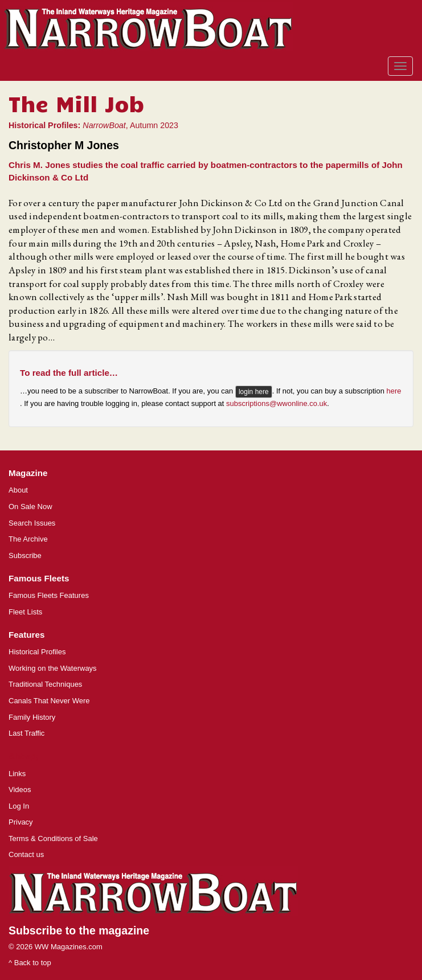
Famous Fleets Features (49, 595)
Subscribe (25, 555)
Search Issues (32, 523)
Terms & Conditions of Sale (53, 838)
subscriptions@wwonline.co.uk (276, 403)
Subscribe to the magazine (79, 930)
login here (254, 392)
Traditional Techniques (45, 684)
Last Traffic (26, 733)
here (394, 391)
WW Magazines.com (69, 947)
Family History (32, 717)
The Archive (28, 539)
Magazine (28, 473)
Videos (20, 790)
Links (17, 774)
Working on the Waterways (53, 668)
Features (26, 635)
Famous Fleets (39, 578)
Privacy (21, 822)
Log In (19, 806)
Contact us (26, 854)
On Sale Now (30, 507)
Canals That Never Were (49, 701)
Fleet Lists (25, 612)
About (18, 490)
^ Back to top (30, 963)
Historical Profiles (37, 652)
